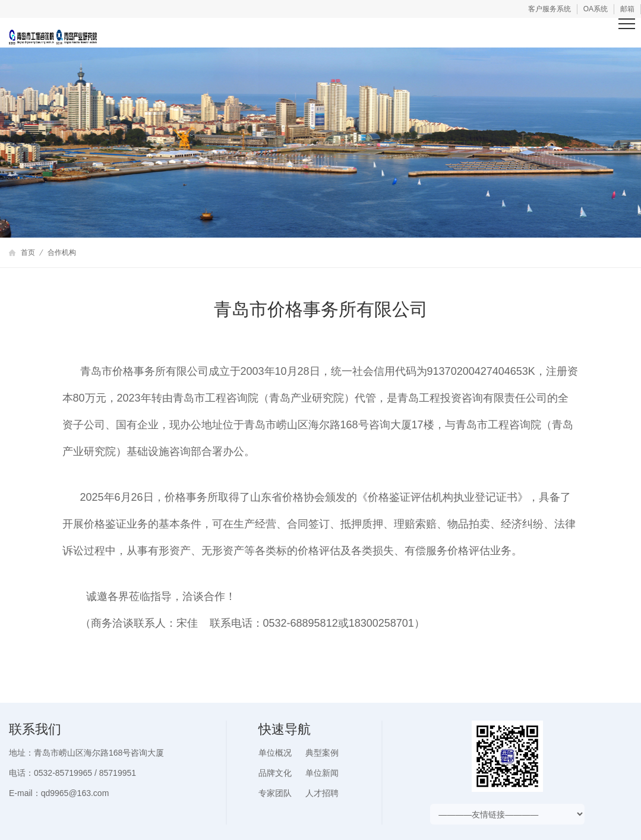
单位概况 (275, 753)
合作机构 (62, 252)
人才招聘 (322, 793)
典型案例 (322, 753)
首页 (28, 252)
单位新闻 (322, 773)
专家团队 (275, 793)
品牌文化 (275, 773)
